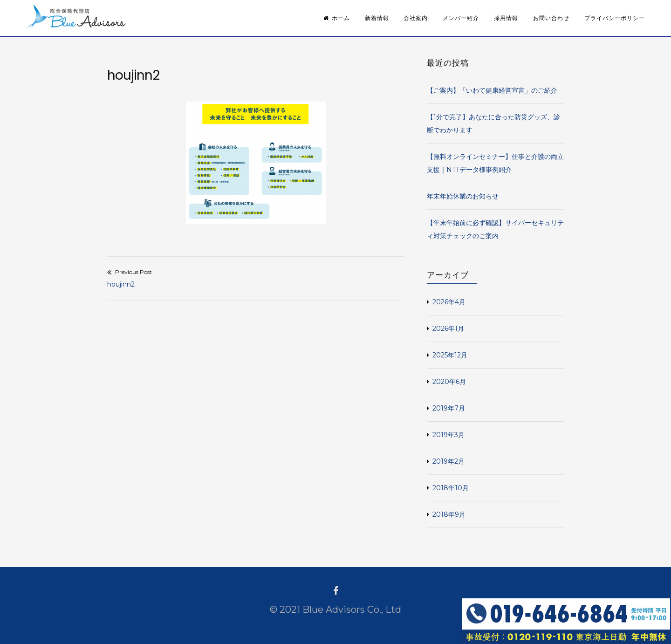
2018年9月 (449, 514)
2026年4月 (449, 302)
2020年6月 (449, 382)
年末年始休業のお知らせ (463, 196)
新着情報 (377, 18)
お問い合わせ (551, 18)
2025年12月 (450, 355)
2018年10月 (451, 488)
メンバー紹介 (461, 18)
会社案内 (416, 18)
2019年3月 (448, 435)
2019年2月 (448, 461)
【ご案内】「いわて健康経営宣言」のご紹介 (492, 90)
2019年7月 (449, 408)
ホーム (337, 18)
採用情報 (506, 18)
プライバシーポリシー (615, 18)
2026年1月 (448, 329)
